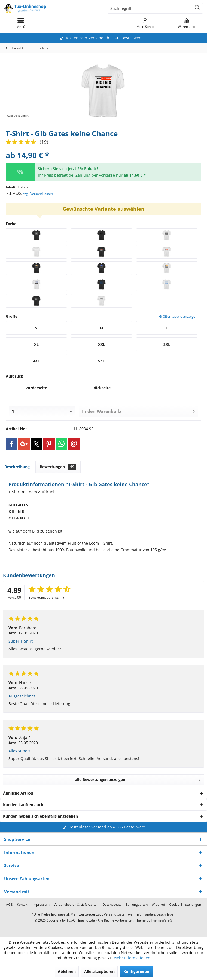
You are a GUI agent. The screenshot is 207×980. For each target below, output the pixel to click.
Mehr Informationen (132, 958)
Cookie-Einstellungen (185, 905)
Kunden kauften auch (23, 805)
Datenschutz (112, 905)
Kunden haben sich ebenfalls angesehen (40, 816)
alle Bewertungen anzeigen (138, 779)
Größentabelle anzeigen (178, 316)
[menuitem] (186, 23)
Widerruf (158, 905)
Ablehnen (67, 971)
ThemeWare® (162, 920)
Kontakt (23, 905)
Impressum (41, 905)
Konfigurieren (136, 971)
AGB (9, 905)
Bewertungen (58, 467)
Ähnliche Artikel (18, 793)
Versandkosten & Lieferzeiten (76, 905)
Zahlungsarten (137, 905)
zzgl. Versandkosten (38, 194)
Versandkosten (115, 914)
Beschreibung (17, 467)
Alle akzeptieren (99, 971)
